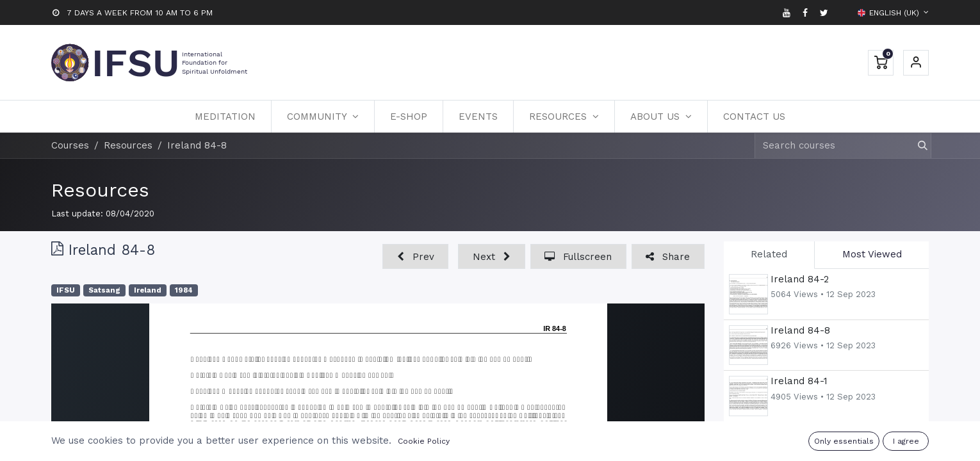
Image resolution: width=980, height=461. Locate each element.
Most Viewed (872, 254)
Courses (70, 145)
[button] (415, 256)
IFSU (66, 290)
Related (769, 254)
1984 (184, 290)
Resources (100, 190)
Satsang (104, 290)
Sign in (916, 63)
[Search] (917, 146)
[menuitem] (225, 117)
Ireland (148, 290)
